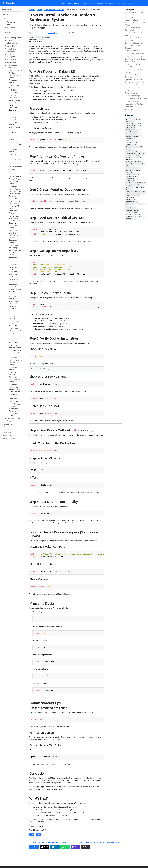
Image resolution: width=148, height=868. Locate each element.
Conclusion (129, 107)
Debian (39, 10)
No (39, 835)
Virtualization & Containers (54, 10)
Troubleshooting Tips (133, 96)
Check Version (131, 90)
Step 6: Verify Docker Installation (133, 47)
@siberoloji (52, 33)
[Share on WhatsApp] (65, 847)
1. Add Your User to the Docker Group (134, 65)
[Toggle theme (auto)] (119, 3)
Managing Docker (131, 93)
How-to (32, 10)
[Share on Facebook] (34, 847)
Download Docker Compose (136, 85)
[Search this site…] (135, 3)
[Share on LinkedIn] (55, 847)
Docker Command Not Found (136, 99)
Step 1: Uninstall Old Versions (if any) (136, 24)
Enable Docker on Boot (134, 56)
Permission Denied (133, 101)
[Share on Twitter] (44, 847)
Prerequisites (130, 17)
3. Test (128, 72)
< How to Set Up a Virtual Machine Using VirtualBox (48, 842)
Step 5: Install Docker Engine (135, 43)
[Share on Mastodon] (75, 847)
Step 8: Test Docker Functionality (132, 76)
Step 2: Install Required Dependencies (133, 29)
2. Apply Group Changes (135, 69)
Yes (32, 835)
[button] (110, 3)
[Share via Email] (86, 847)
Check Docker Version (134, 51)
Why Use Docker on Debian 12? (135, 13)
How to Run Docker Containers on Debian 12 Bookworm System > (98, 842)
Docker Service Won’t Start (135, 104)
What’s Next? (130, 109)
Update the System (133, 20)
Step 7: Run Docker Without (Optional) (135, 60)
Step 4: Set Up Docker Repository (133, 39)
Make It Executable (133, 88)
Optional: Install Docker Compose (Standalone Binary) (136, 81)
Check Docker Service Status (136, 54)
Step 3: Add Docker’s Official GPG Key (135, 34)
